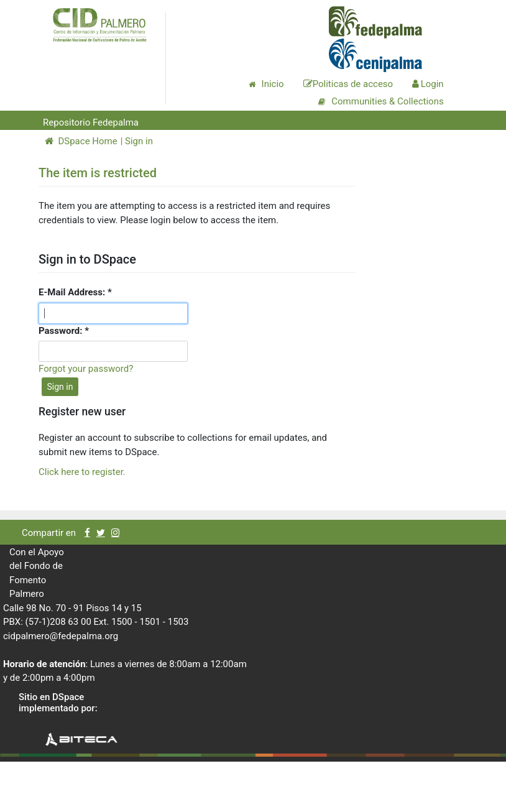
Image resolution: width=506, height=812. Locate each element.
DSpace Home (81, 141)
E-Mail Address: (73, 292)
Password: (62, 331)
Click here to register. (82, 472)
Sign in (139, 141)
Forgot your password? (86, 369)
